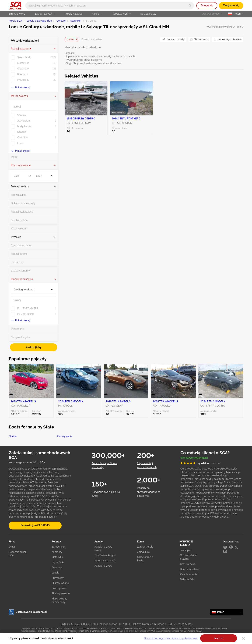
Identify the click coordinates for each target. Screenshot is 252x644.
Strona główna (17, 14)
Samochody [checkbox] (24, 57)
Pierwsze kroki (121, 14)
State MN (76, 21)
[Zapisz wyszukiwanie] (228, 39)
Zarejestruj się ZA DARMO (35, 525)
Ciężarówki (58, 562)
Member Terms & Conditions (89, 631)
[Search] (190, 6)
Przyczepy (58, 578)
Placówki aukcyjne (105, 555)
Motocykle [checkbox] (23, 63)
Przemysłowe (59, 588)
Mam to (219, 638)
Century (61, 21)
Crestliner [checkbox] (23, 137)
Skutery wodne (60, 583)
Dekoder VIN (187, 579)
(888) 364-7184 (90, 624)
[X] (236, 547)
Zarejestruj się (231, 5)
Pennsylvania (65, 436)
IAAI (201, 631)
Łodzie (55, 573)
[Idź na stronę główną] (15, 6)
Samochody (59, 547)
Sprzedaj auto (148, 14)
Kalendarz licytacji (105, 561)
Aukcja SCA (15, 21)
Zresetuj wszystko (91, 39)
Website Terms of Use (64, 631)
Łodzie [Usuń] (72, 39)
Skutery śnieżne (61, 593)
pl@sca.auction (108, 624)
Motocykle (58, 557)
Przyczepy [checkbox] (23, 80)
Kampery (57, 552)
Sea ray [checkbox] (22, 115)
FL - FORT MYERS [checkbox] (28, 308)
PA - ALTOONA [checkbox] (26, 314)
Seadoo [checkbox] (22, 132)
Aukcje (97, 14)
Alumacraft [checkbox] (24, 121)
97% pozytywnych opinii (194, 458)
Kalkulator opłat (189, 574)
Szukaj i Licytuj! (45, 14)
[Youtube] (225, 551)
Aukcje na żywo (74, 14)
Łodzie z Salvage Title (39, 21)
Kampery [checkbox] (23, 74)
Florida (13, 436)
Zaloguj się (207, 5)
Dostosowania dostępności (28, 612)
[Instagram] (225, 547)
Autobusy (57, 568)
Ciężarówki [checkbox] (23, 69)
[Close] (243, 638)
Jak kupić (185, 550)
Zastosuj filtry (34, 347)
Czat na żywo (188, 564)
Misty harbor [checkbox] (24, 126)
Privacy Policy (49, 631)
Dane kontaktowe (190, 569)
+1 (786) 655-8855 (69, 624)
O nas (12, 547)
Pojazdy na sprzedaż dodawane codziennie (149, 492)
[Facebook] (231, 547)
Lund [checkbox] (20, 143)
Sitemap (104, 631)
